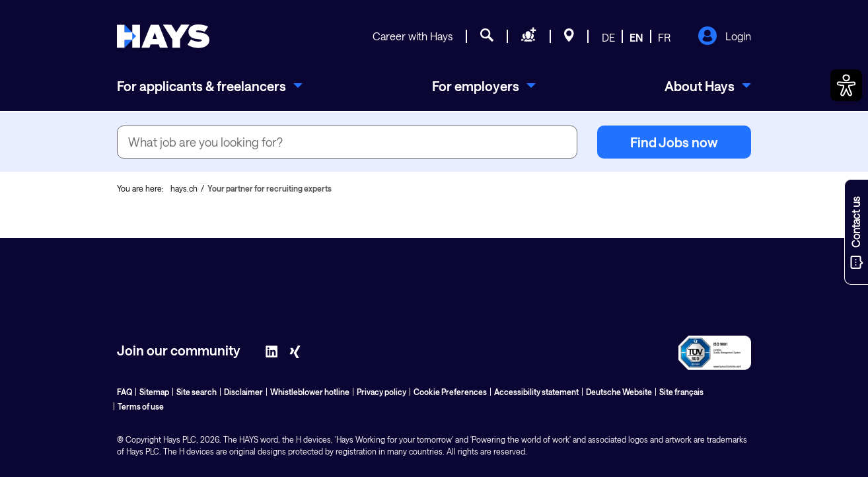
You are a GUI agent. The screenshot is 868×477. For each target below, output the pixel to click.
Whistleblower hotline (310, 392)
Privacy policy (381, 392)
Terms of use (141, 406)
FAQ (125, 392)
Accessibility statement (536, 392)
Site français (681, 392)
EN (636, 37)
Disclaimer (243, 392)
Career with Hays (413, 36)
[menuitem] (210, 86)
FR (664, 37)
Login (724, 37)
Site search (197, 392)
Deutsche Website (619, 392)
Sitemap (154, 392)
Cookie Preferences (450, 392)
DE (608, 37)
